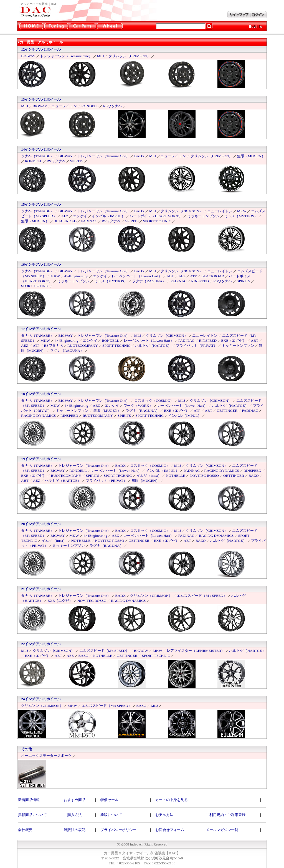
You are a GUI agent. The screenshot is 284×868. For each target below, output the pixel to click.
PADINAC (89, 221)
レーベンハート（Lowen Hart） (137, 276)
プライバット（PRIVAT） (196, 346)
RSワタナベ (113, 106)
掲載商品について (32, 815)
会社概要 (25, 830)
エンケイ (80, 216)
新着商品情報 (29, 800)
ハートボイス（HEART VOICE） (156, 216)
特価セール (109, 800)
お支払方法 (164, 815)
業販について (111, 815)
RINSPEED (200, 281)
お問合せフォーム (170, 830)
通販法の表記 (75, 830)
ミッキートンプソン (203, 216)
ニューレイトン (64, 106)
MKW (242, 211)
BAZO (253, 476)
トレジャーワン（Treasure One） (66, 56)
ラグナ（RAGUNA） (149, 281)
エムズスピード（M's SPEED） (202, 596)
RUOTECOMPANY (83, 346)
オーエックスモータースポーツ (46, 756)
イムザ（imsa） (149, 476)
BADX (140, 156)
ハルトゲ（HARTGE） (153, 346)
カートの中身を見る (172, 800)
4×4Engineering (76, 276)
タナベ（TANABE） (37, 156)
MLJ (100, 56)
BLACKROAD (65, 221)
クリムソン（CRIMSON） (130, 56)
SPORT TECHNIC (157, 221)
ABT (170, 276)
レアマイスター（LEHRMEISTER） (196, 651)
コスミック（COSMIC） (154, 401)
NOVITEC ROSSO (204, 476)
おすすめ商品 (75, 800)
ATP (193, 276)
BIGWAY (28, 56)
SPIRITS (77, 161)
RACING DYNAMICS (39, 416)
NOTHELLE (176, 476)
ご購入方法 (73, 815)
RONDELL (90, 106)
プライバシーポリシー (118, 830)
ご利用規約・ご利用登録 (226, 815)
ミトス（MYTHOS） (241, 216)
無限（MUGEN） (251, 156)
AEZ (65, 216)
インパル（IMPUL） (108, 216)
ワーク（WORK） (138, 406)
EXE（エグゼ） (234, 341)
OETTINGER (227, 411)
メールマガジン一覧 (222, 830)
